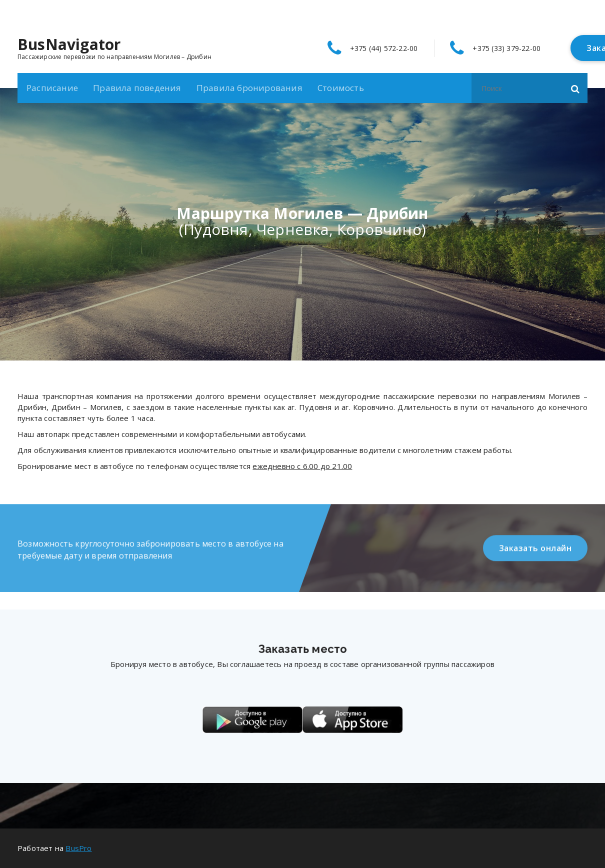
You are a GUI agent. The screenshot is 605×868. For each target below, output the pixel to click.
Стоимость (341, 88)
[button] (575, 88)
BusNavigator (69, 44)
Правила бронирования (249, 88)
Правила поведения (137, 88)
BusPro (78, 848)
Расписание (52, 88)
